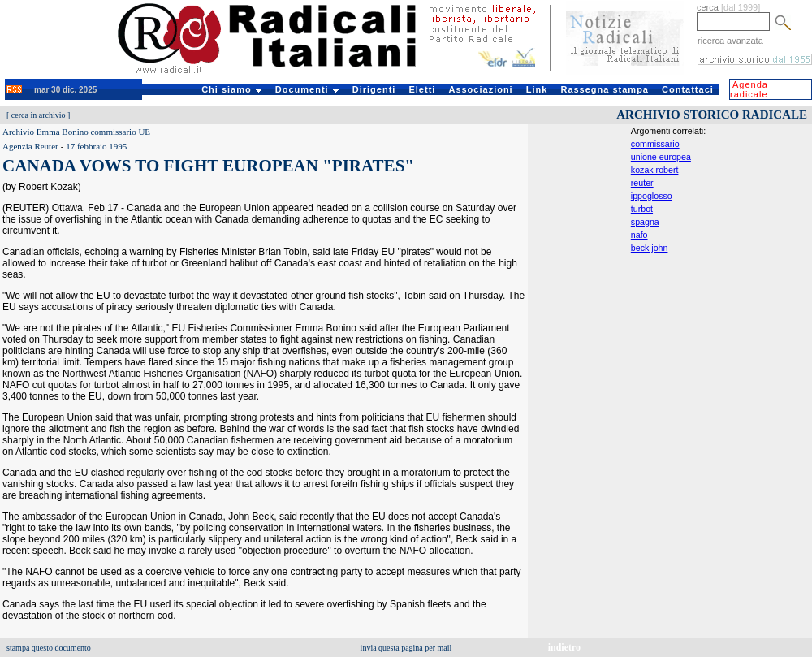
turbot (642, 209)
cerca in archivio (39, 115)
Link (537, 89)
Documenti (307, 89)
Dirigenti (374, 89)
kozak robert (655, 170)
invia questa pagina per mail (406, 648)
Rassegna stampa (605, 89)
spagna (645, 222)
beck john (650, 248)
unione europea (661, 157)
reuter (642, 183)
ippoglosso (652, 196)
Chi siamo (232, 89)
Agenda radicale (749, 89)
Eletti (422, 89)
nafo (639, 235)
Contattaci (688, 89)
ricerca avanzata (730, 41)
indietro (564, 647)
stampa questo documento (49, 648)
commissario (655, 144)
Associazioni (480, 89)
